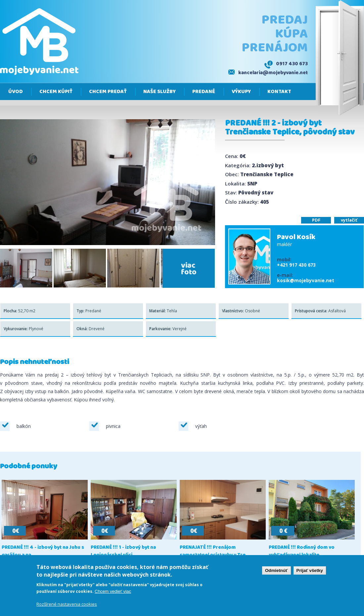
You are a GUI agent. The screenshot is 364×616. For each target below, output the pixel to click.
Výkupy (241, 92)
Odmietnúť (276, 571)
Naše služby (159, 92)
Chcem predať (108, 92)
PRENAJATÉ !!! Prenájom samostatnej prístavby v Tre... (215, 551)
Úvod (16, 92)
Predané (204, 92)
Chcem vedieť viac (113, 592)
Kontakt (279, 92)
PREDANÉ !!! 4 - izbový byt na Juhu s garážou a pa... (43, 551)
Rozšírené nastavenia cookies (67, 605)
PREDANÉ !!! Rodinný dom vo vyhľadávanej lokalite (302, 551)
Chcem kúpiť (56, 92)
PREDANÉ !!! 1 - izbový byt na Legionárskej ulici (123, 551)
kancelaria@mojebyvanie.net (273, 73)
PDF (316, 220)
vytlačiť (349, 220)
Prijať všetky (310, 571)
